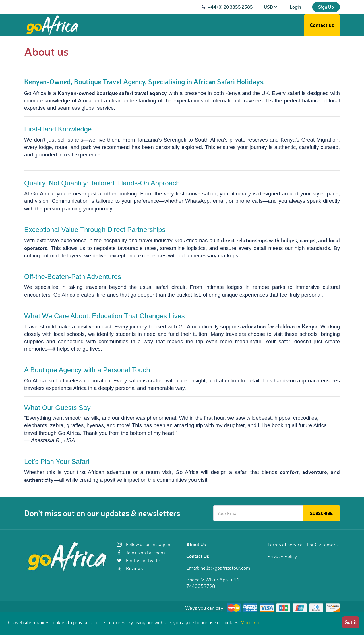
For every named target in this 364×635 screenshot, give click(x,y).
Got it (351, 622)
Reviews (130, 568)
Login (295, 7)
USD (271, 7)
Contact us (322, 25)
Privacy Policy (282, 556)
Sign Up (326, 7)
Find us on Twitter (139, 560)
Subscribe (321, 513)
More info (251, 622)
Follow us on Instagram (144, 544)
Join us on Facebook (141, 553)
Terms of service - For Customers (302, 544)
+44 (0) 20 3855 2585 (230, 7)
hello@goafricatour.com (225, 568)
